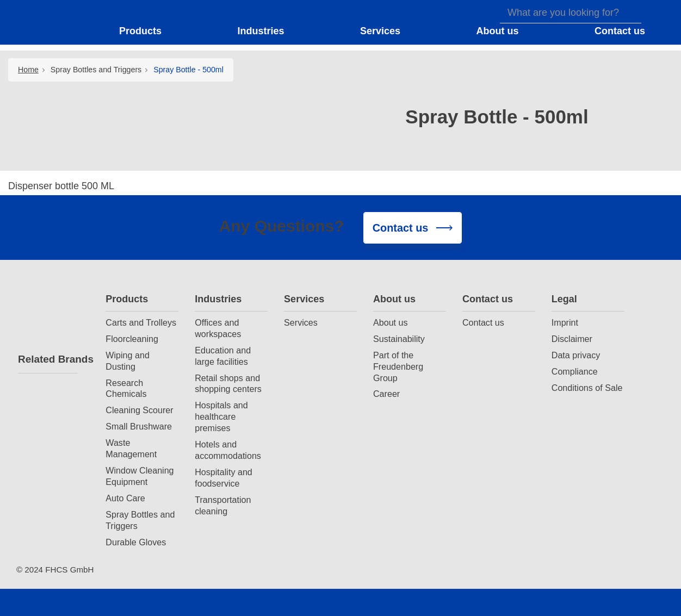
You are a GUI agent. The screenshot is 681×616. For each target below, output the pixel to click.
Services (304, 299)
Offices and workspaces (218, 328)
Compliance (575, 371)
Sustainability (399, 339)
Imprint (565, 322)
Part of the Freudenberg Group (398, 366)
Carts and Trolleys (141, 322)
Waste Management (131, 448)
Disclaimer (572, 339)
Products (127, 299)
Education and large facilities (223, 356)
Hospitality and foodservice (224, 478)
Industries (218, 299)
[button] (147, 32)
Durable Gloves (136, 542)
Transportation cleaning (223, 505)
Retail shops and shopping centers (228, 384)
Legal (564, 299)
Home (28, 70)
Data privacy (576, 355)
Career (386, 394)
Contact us (488, 299)
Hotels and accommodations (228, 450)
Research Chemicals (126, 388)
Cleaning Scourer (139, 410)
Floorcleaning (132, 339)
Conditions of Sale (587, 388)
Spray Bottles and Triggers (96, 70)
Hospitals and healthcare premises (221, 416)
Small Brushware (139, 426)
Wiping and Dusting (128, 361)
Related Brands (48, 359)
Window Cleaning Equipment (140, 476)
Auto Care (125, 498)
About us (394, 299)
